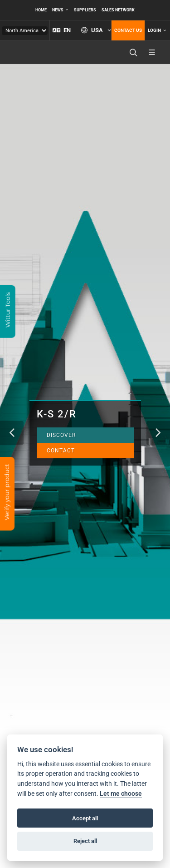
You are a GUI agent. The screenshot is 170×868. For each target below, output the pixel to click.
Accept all (85, 818)
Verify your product (7, 493)
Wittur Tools (8, 311)
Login (157, 30)
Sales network (118, 10)
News (60, 10)
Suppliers (85, 10)
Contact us (128, 30)
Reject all (85, 841)
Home (41, 10)
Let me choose (121, 794)
